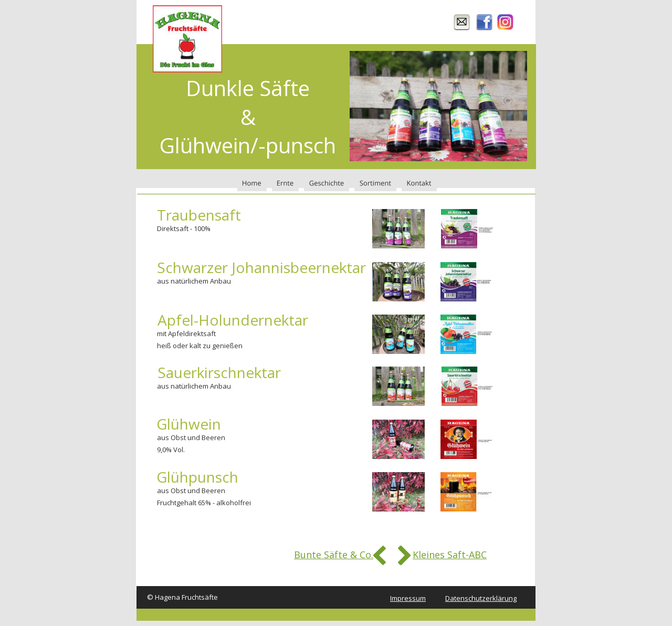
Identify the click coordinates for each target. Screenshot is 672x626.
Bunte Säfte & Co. (334, 555)
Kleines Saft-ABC (450, 555)
